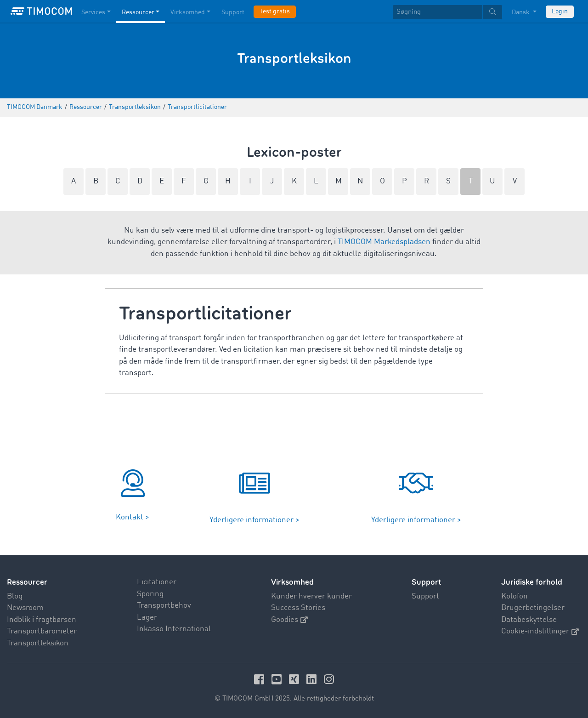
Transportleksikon (38, 643)
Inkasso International (174, 629)
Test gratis (275, 11)
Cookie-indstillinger (540, 631)
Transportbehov (164, 606)
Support (425, 596)
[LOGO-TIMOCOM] (41, 11)
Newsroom (25, 608)
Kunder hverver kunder (311, 596)
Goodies (289, 620)
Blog (15, 596)
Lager (147, 618)
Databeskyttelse (529, 620)
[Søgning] (438, 12)
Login (560, 11)
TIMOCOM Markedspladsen (384, 242)
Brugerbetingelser (533, 608)
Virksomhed (292, 582)
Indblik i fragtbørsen (42, 620)
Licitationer (157, 582)
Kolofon (514, 596)
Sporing (150, 594)
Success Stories (298, 608)
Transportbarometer (42, 631)
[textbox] (447, 12)
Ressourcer (27, 582)
